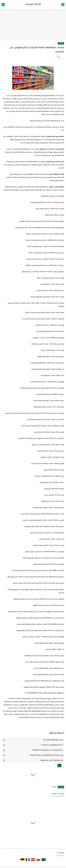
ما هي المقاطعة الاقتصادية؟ (33, 740)
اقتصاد (61, 43)
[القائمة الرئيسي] (63, 5)
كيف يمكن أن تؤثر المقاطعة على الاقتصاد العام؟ (33, 755)
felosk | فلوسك (33, 5)
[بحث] (3, 5)
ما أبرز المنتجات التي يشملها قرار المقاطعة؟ (33, 750)
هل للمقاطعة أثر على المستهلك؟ (33, 761)
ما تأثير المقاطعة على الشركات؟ (33, 745)
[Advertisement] (33, 25)
